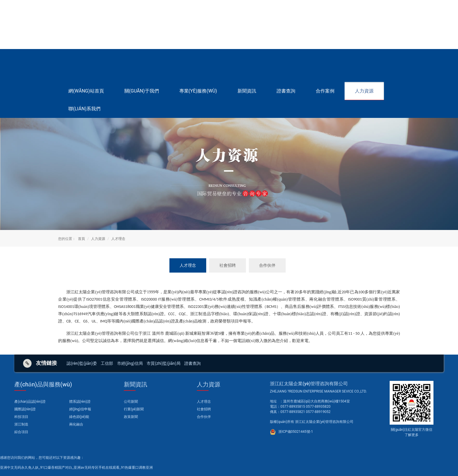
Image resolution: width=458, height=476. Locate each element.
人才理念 (118, 239)
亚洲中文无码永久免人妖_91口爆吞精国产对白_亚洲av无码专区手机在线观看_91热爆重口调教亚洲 (76, 468)
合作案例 (325, 91)
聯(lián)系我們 (84, 109)
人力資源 (364, 91)
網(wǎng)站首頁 (86, 91)
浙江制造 (21, 424)
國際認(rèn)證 (25, 409)
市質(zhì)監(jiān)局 (164, 363)
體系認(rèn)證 (80, 402)
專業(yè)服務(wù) (198, 91)
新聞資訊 (247, 91)
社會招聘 (228, 265)
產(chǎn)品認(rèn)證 (30, 402)
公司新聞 (131, 402)
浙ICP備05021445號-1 (295, 432)
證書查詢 (286, 91)
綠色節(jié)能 (79, 417)
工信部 (107, 363)
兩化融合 (76, 424)
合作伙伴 (267, 265)
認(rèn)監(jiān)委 (82, 363)
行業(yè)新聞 (134, 409)
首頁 (81, 239)
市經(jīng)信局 (130, 363)
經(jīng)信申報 (80, 409)
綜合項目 (21, 432)
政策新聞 (131, 417)
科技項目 (21, 417)
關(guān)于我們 (142, 91)
